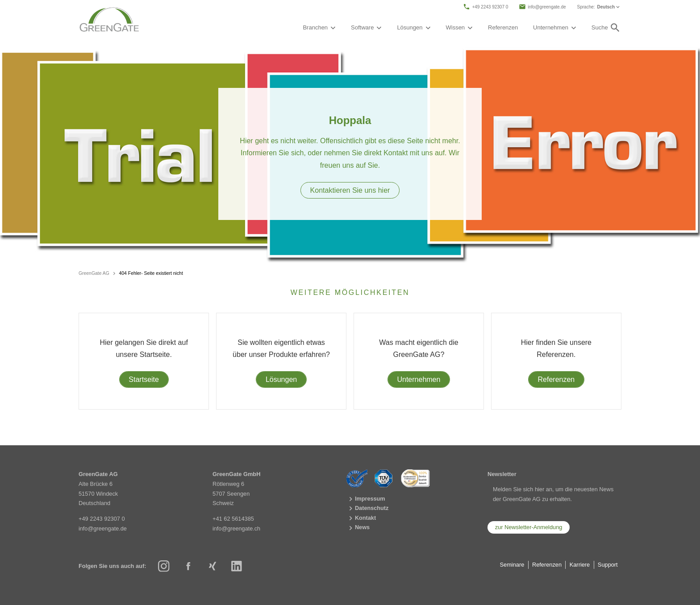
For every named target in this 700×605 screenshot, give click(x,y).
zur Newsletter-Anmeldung (529, 527)
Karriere (580, 565)
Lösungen (281, 379)
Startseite (144, 379)
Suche (606, 28)
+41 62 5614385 (233, 519)
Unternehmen (419, 379)
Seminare (512, 565)
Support (608, 565)
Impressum (366, 499)
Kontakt (361, 518)
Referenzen (503, 27)
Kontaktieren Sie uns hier (350, 190)
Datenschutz (368, 509)
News (358, 528)
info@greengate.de (542, 7)
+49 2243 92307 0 (485, 7)
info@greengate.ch (237, 528)
